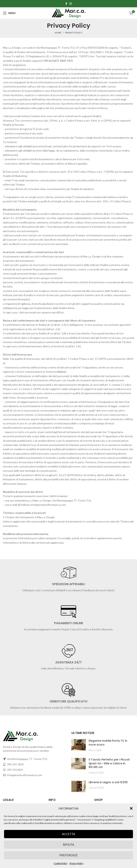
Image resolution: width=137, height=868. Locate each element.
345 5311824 (15, 770)
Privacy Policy (76, 863)
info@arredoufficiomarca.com (25, 775)
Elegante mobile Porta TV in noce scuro (108, 743)
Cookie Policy (61, 863)
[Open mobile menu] (9, 13)
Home (58, 33)
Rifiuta (68, 845)
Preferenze (68, 855)
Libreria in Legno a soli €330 (108, 782)
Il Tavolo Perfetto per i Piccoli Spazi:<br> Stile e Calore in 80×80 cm (109, 763)
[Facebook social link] (66, 4)
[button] (131, 808)
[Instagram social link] (71, 4)
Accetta (68, 834)
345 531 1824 (15, 764)
